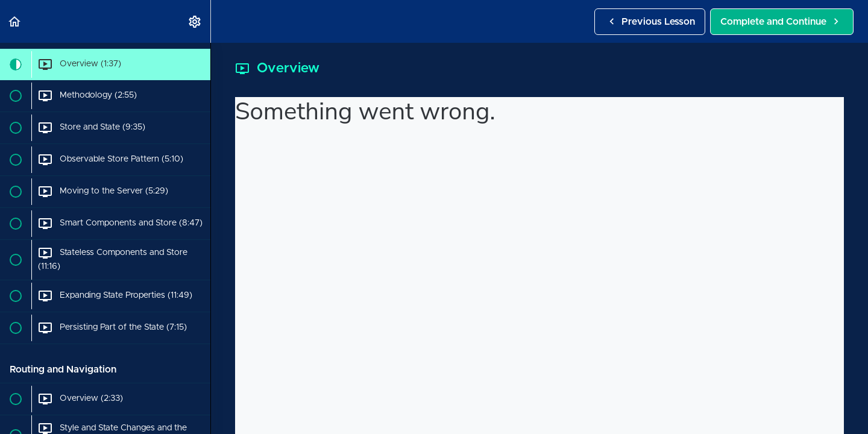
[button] (15, 21)
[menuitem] (195, 21)
